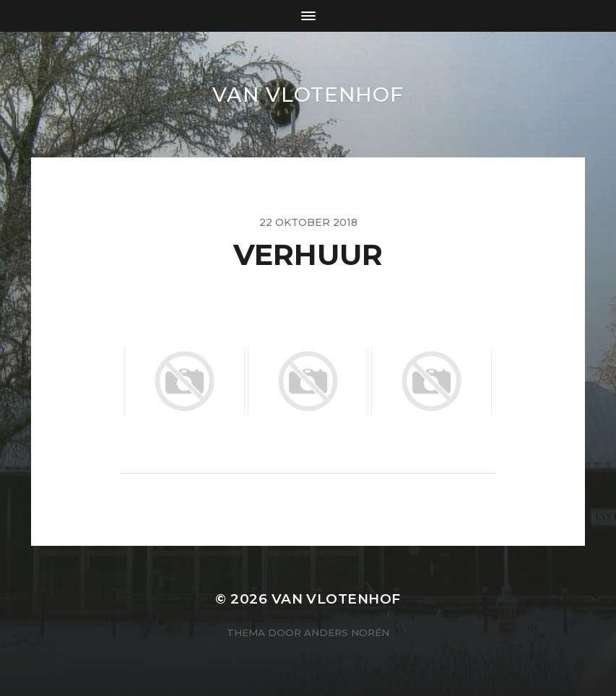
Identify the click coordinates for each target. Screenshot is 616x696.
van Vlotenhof (308, 95)
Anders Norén (347, 632)
